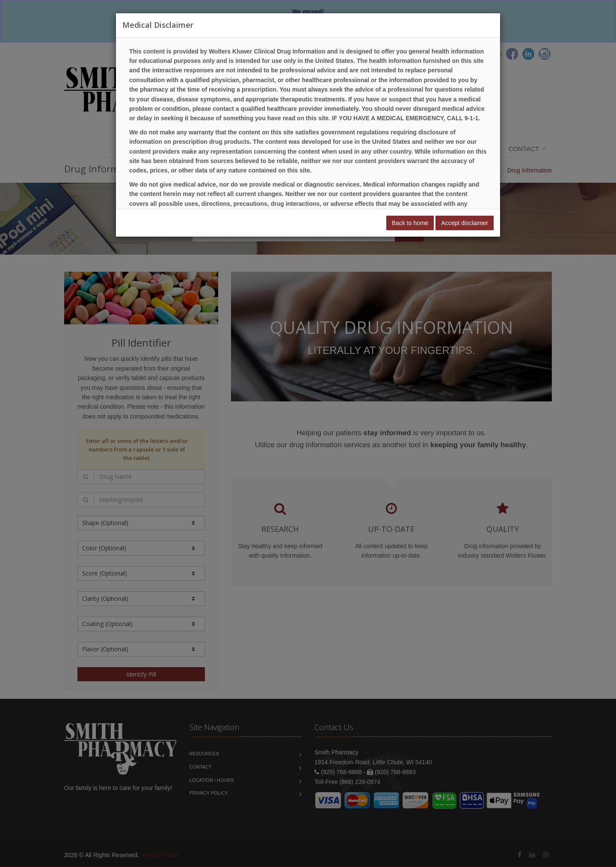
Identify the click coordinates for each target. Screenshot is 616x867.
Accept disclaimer (465, 223)
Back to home (410, 223)
